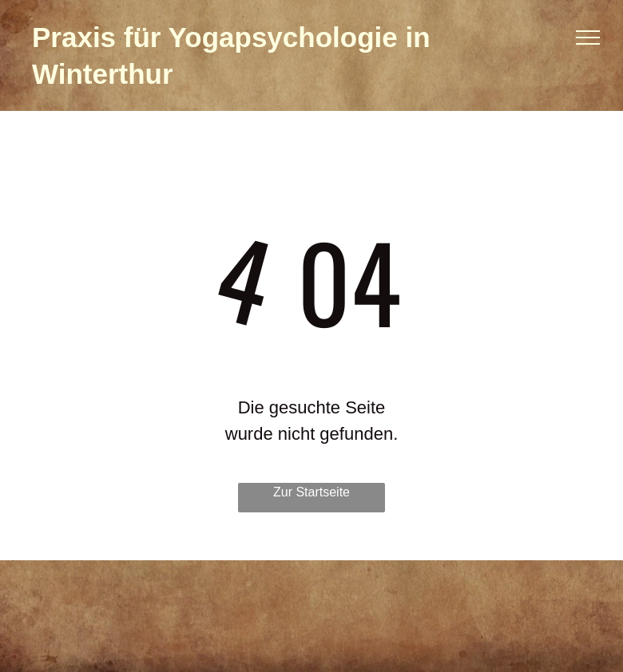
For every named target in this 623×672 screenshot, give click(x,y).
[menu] (588, 38)
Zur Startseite (311, 492)
